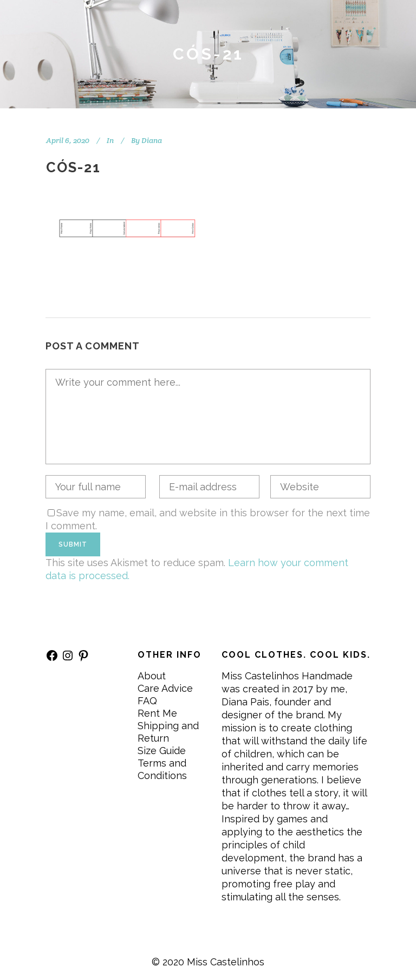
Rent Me (157, 713)
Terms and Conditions (162, 769)
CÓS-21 (73, 167)
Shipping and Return (168, 732)
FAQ (147, 701)
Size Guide (162, 751)
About (152, 676)
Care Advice (165, 688)
